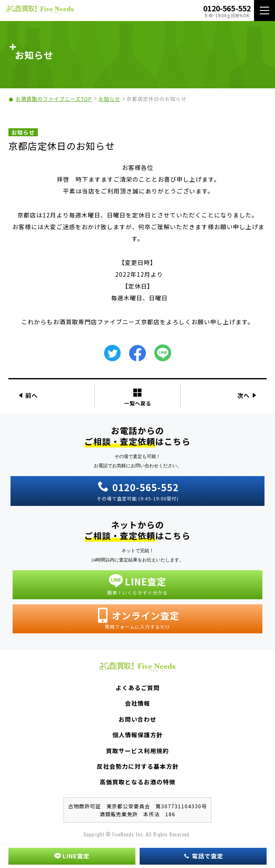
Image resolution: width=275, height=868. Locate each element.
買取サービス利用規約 (137, 751)
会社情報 (137, 703)
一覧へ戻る (138, 397)
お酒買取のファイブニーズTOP (54, 99)
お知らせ (109, 99)
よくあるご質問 (138, 688)
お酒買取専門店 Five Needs (40, 11)
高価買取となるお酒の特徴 (137, 782)
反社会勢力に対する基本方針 (138, 766)
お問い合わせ (137, 719)
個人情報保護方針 (137, 735)
